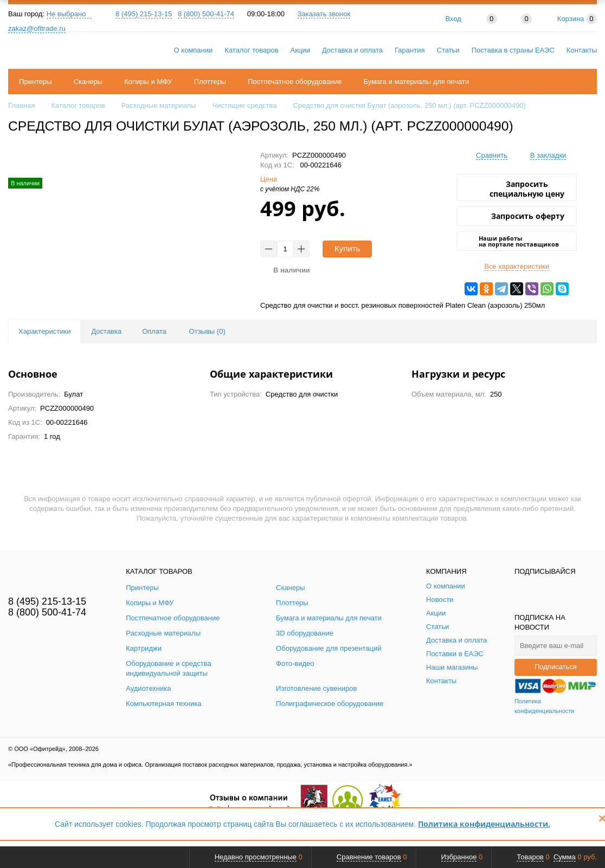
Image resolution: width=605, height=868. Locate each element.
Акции (300, 50)
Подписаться (556, 667)
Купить (347, 248)
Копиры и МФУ (148, 82)
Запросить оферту (528, 216)
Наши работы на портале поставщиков (519, 241)
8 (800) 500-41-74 (206, 14)
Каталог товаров (251, 50)
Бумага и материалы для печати (417, 82)
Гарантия (410, 50)
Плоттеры (210, 82)
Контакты (582, 50)
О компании (194, 50)
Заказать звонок (324, 14)
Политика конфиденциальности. (484, 824)
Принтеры (36, 82)
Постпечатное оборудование (295, 82)
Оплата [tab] (154, 331)
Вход (453, 19)
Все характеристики (517, 266)
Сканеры (88, 82)
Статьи (448, 50)
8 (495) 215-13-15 (144, 14)
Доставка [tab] (106, 331)
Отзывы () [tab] (207, 331)
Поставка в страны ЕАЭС (513, 50)
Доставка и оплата (352, 50)
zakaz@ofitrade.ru (37, 28)
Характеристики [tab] (44, 331)
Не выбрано (69, 14)
